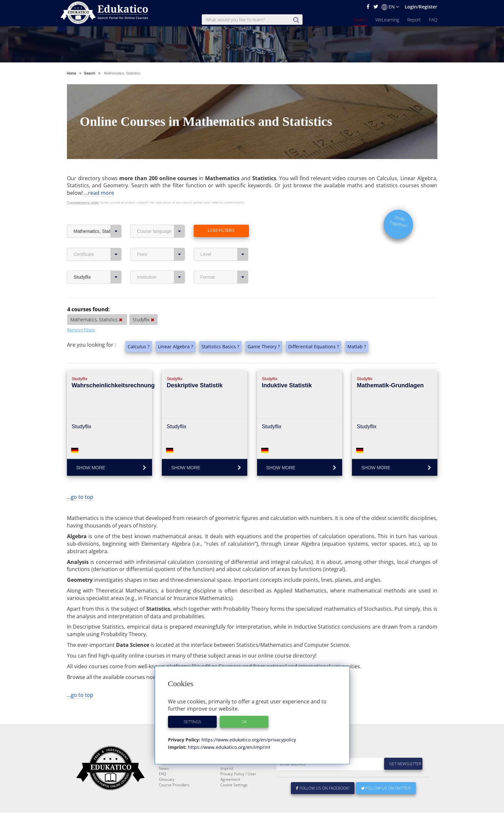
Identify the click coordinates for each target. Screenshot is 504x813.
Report (414, 20)
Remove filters (81, 330)
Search (360, 20)
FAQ (433, 20)
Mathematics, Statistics (98, 231)
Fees (161, 254)
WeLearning (387, 20)
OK (244, 722)
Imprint (227, 784)
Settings (192, 722)
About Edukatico (235, 767)
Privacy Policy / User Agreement (238, 792)
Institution (161, 277)
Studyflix (98, 277)
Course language (161, 231)
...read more (99, 193)
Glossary (167, 795)
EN (390, 7)
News (164, 784)
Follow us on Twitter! (386, 804)
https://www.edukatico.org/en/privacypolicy (248, 740)
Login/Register (421, 7)
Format (224, 277)
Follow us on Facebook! (323, 804)
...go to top (80, 497)
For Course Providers (239, 778)
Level (224, 254)
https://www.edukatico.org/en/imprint (228, 747)
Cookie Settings (234, 800)
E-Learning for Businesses (244, 773)
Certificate (98, 254)
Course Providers (174, 800)
